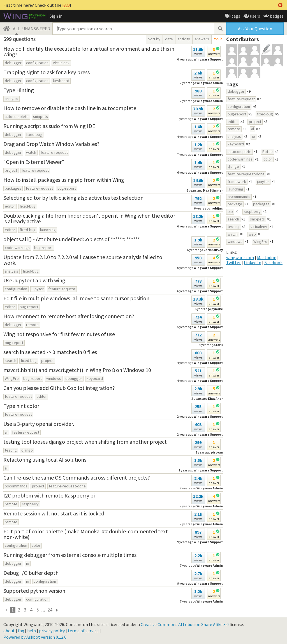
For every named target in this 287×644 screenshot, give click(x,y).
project (11, 170)
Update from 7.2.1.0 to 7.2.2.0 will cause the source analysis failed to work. (83, 260)
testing (11, 450)
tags (235, 16)
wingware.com (240, 257)
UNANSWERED (36, 29)
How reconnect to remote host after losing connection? (69, 316)
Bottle (268, 152)
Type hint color (21, 406)
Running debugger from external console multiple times (70, 555)
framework (237, 182)
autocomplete (17, 117)
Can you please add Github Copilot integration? (59, 388)
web (252, 234)
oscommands (16, 486)
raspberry (30, 504)
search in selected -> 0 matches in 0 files (50, 352)
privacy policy (52, 631)
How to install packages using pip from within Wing (64, 180)
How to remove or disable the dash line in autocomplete (70, 108)
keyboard (61, 81)
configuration (37, 63)
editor (10, 206)
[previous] (6, 610)
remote (32, 325)
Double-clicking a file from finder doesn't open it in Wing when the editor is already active (89, 218)
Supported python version (34, 591)
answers (202, 39)
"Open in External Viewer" (34, 162)
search (11, 361)
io (28, 563)
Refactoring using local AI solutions (45, 460)
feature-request (54, 152)
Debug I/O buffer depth (31, 573)
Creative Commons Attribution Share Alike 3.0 (185, 624)
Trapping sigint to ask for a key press (47, 72)
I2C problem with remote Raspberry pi (49, 495)
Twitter (233, 262)
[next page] (57, 610)
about (9, 631)
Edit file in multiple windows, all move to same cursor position (76, 298)
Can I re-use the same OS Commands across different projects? (77, 477)
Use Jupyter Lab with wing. (35, 280)
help (32, 631)
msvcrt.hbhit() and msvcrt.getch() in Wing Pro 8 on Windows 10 (77, 370)
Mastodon (267, 257)
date (169, 39)
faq (21, 631)
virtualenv (61, 63)
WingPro (12, 378)
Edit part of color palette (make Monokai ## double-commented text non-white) (86, 534)
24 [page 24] (50, 610)
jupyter (38, 289)
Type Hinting (19, 90)
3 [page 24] (25, 610)
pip (230, 211)
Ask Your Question (255, 29)
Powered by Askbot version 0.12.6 (35, 637)
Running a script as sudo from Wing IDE (49, 126)
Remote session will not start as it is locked (54, 513)
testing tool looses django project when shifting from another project (85, 442)
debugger (13, 63)
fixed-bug (34, 134)
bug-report (67, 188)
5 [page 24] (37, 610)
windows (54, 378)
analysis (11, 99)
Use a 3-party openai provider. (39, 424)
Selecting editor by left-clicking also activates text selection (73, 198)
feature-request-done (67, 486)
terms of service (83, 631)
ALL (16, 29)
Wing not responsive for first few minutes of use (59, 334)
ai (6, 432)
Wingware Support (208, 59)
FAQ (66, 5)
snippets (40, 117)
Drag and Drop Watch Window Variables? (51, 144)
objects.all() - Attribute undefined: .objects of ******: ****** (72, 239)
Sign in (56, 16)
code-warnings (17, 248)
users (255, 16)
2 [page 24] (19, 610)
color (36, 545)
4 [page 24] (31, 610)
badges (276, 16)
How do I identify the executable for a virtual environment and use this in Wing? (89, 51)
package (235, 204)
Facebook (273, 262)
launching (48, 230)
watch (31, 152)
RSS (216, 39)
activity (184, 39)
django (27, 450)
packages (13, 188)
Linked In (253, 262)
